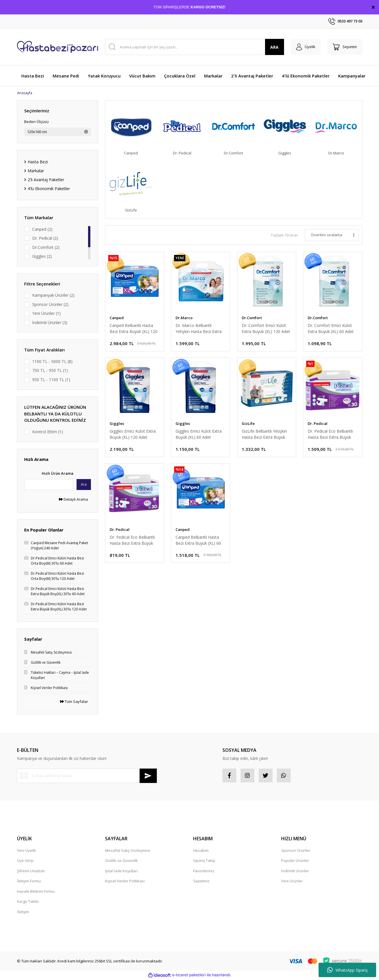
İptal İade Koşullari (121, 872)
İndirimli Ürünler (295, 872)
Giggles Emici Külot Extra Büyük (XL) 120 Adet (133, 436)
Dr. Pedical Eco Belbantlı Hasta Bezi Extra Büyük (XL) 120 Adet (330, 436)
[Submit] (148, 776)
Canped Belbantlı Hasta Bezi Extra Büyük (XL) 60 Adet (198, 542)
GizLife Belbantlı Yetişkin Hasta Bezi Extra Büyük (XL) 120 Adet (264, 436)
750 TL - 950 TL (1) (50, 371)
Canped (117, 318)
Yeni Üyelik (26, 851)
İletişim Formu (29, 882)
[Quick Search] (49, 485)
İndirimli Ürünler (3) (50, 323)
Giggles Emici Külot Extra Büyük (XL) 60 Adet (199, 436)
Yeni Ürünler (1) (46, 314)
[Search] (194, 47)
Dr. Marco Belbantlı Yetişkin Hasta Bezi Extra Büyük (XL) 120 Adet (199, 329)
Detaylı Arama (74, 500)
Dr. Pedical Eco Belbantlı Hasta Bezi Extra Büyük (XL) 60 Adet (132, 542)
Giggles (117, 425)
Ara (84, 485)
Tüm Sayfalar (74, 702)
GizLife (248, 425)
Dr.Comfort (252, 318)
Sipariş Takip (204, 861)
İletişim (23, 913)
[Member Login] (304, 47)
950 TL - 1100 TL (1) (51, 380)
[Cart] (344, 47)
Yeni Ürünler (292, 882)
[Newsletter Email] (87, 776)
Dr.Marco (184, 318)
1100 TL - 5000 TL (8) (52, 362)
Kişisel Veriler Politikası (125, 882)
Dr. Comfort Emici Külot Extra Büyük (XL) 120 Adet (266, 329)
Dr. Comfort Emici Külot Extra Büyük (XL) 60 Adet (331, 329)
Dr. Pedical (318, 425)
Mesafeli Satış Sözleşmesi (128, 851)
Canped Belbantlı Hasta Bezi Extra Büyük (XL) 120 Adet (134, 329)
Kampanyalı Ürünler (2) (53, 295)
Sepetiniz (201, 882)
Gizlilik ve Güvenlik (121, 861)
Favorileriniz (204, 872)
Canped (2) (42, 229)
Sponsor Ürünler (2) (50, 305)
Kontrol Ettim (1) (48, 432)
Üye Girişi (25, 861)
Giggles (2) (42, 257)
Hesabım (201, 851)
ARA (272, 47)
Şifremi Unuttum (31, 872)
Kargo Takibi (28, 902)
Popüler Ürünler (295, 861)
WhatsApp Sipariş (347, 970)
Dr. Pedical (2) (45, 238)
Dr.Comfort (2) (46, 248)
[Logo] (58, 47)
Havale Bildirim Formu (36, 892)
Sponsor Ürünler (296, 851)
